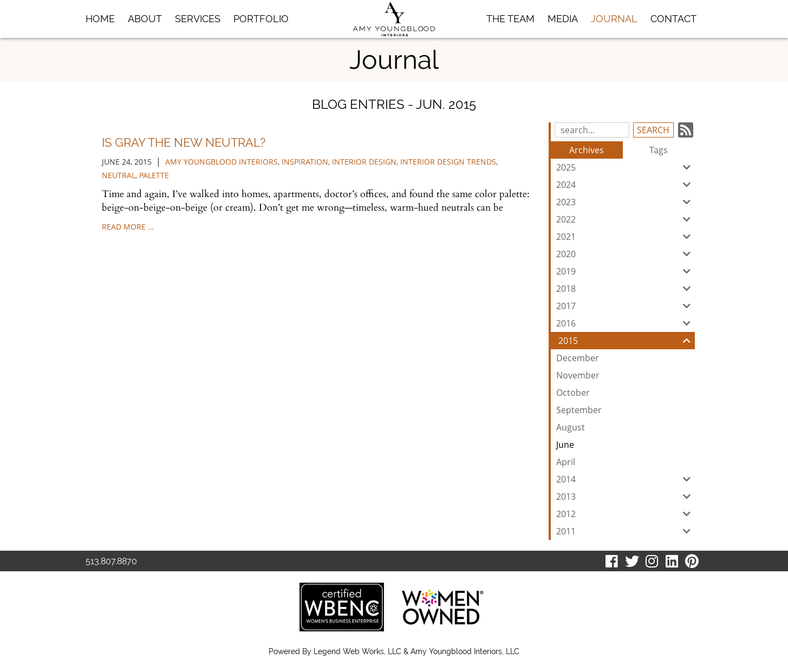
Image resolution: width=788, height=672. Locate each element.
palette (154, 175)
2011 (626, 531)
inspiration (305, 162)
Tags (659, 150)
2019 (626, 271)
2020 (626, 254)
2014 (626, 479)
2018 (626, 289)
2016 (626, 323)
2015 (627, 341)
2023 (626, 202)
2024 (626, 185)
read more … (128, 227)
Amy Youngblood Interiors (222, 162)
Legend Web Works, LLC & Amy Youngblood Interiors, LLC (416, 651)
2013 (626, 497)
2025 (626, 167)
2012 (626, 514)
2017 (626, 306)
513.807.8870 (111, 561)
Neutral (119, 175)
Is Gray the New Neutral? (184, 142)
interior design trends (448, 162)
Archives (587, 150)
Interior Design (364, 162)
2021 (626, 237)
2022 (626, 219)
